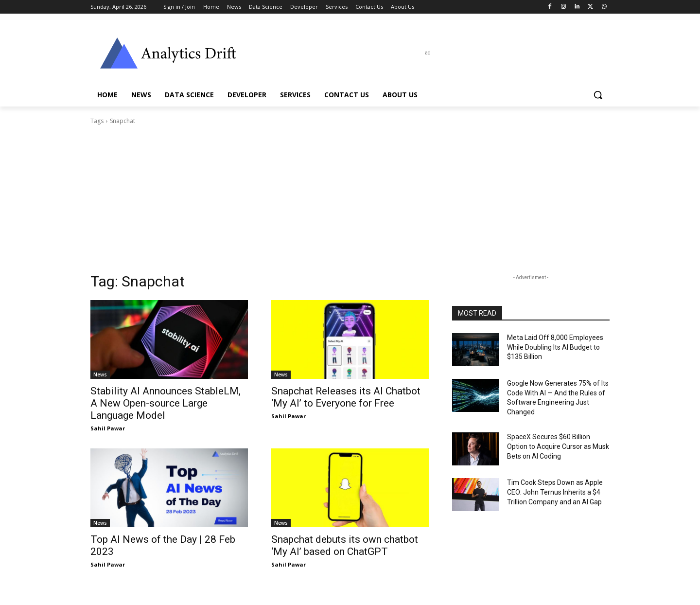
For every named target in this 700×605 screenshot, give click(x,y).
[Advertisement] (350, 199)
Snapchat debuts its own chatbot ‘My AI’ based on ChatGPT (345, 545)
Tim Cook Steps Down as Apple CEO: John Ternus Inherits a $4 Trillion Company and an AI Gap (555, 492)
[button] (598, 95)
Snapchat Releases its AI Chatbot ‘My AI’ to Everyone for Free (346, 397)
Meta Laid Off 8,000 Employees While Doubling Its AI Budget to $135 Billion (555, 347)
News (100, 374)
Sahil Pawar (108, 428)
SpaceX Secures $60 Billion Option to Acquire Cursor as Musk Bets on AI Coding (558, 446)
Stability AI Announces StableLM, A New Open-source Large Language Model (166, 403)
